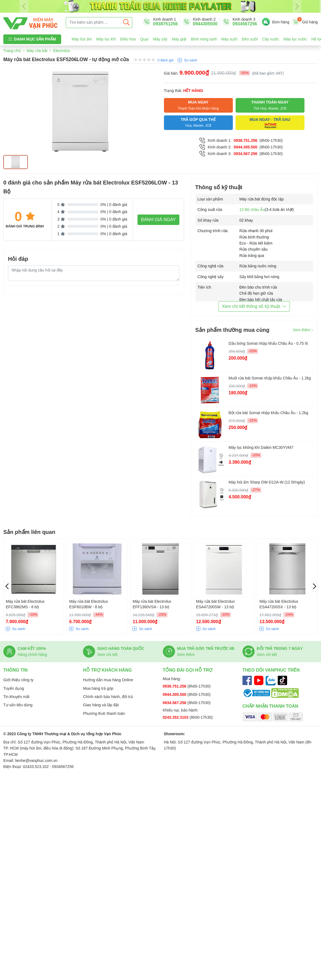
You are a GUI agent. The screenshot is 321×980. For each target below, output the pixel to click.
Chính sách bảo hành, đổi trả (108, 697)
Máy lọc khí (106, 39)
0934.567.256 (246, 154)
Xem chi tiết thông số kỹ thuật (254, 306)
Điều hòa (128, 39)
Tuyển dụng (14, 688)
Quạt (145, 39)
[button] (314, 587)
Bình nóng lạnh (204, 39)
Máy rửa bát (37, 51)
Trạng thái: (184, 91)
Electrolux (62, 51)
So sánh (191, 60)
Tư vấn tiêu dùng (18, 705)
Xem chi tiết (107, 655)
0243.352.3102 (176, 717)
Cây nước (271, 39)
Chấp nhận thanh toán (270, 706)
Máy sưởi (229, 39)
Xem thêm (303, 330)
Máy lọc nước (295, 39)
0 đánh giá (165, 60)
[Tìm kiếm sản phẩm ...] (94, 23)
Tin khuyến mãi (16, 697)
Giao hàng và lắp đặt (101, 705)
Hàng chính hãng (32, 655)
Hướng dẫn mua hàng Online (108, 680)
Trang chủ (12, 51)
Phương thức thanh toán (104, 713)
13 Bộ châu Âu (252, 210)
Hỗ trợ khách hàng (107, 670)
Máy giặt (179, 39)
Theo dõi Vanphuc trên (271, 670)
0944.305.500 (246, 147)
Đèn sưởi (250, 39)
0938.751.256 (246, 140)
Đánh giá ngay (158, 220)
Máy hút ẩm (82, 39)
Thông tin (15, 670)
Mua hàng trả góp (98, 688)
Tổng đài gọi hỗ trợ (188, 670)
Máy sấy (160, 39)
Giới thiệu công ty (18, 680)
